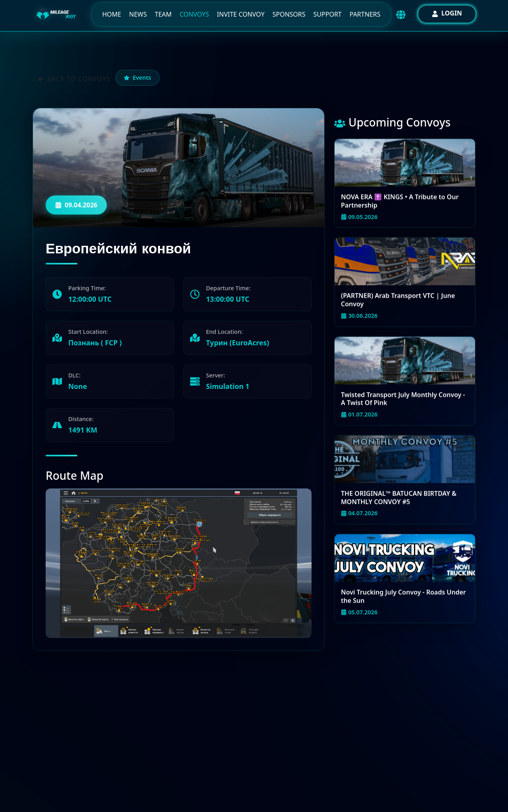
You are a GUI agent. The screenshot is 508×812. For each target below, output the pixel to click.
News (138, 14)
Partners (365, 14)
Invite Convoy (241, 14)
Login (447, 13)
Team (163, 14)
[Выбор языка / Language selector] (401, 15)
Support (328, 14)
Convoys (194, 14)
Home (112, 14)
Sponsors (289, 14)
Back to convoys (74, 79)
